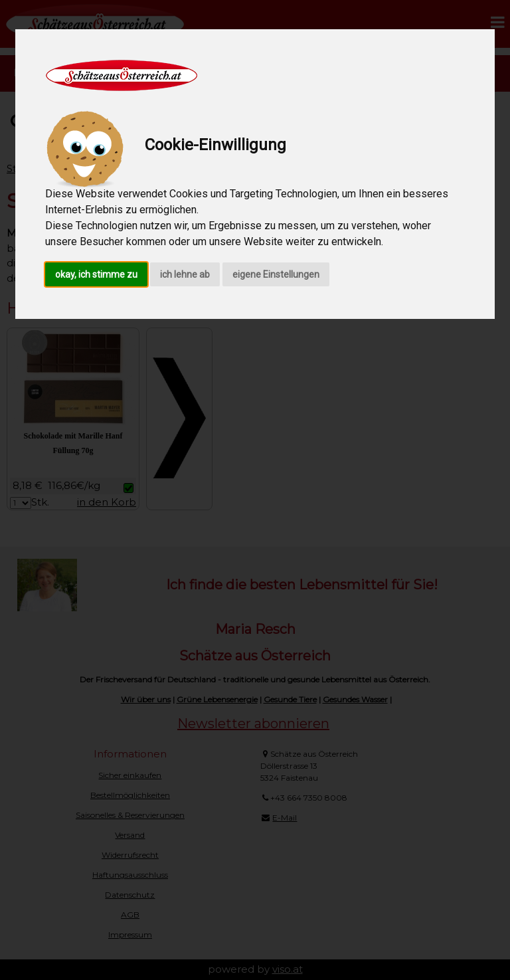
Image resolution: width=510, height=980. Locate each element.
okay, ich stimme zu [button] (96, 274)
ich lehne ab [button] (185, 274)
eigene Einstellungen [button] (276, 274)
